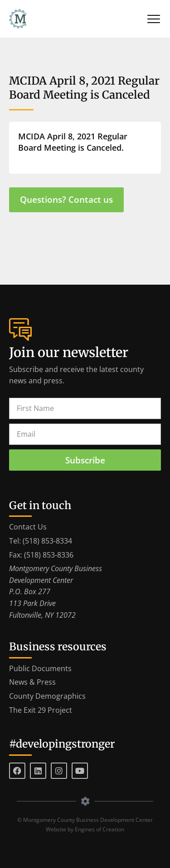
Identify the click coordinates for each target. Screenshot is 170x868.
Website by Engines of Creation (85, 829)
